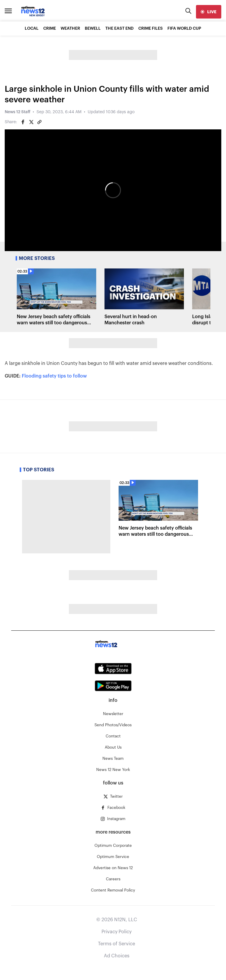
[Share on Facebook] (23, 122)
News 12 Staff (18, 112)
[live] (209, 12)
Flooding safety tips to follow (54, 376)
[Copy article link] (39, 122)
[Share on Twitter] (31, 122)
